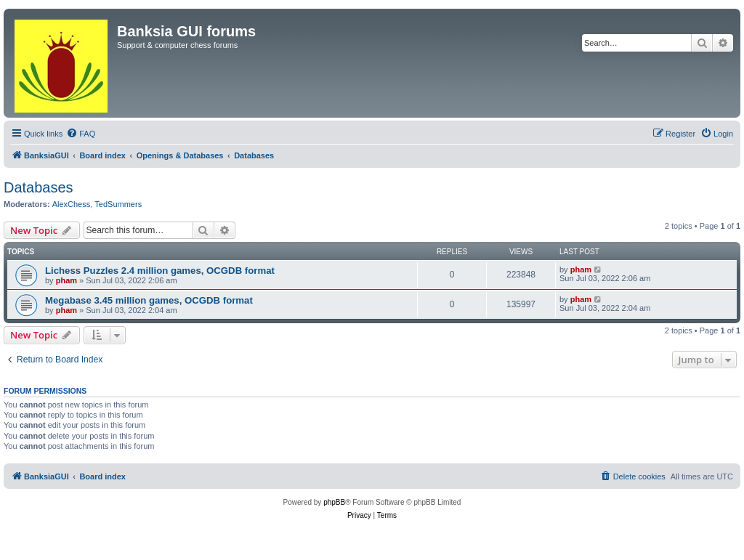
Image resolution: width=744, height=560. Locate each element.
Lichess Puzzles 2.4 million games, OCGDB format (160, 271)
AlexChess (72, 204)
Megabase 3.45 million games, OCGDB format (149, 300)
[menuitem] (81, 134)
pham (66, 280)
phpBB (334, 502)
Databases (39, 187)
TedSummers (118, 204)
